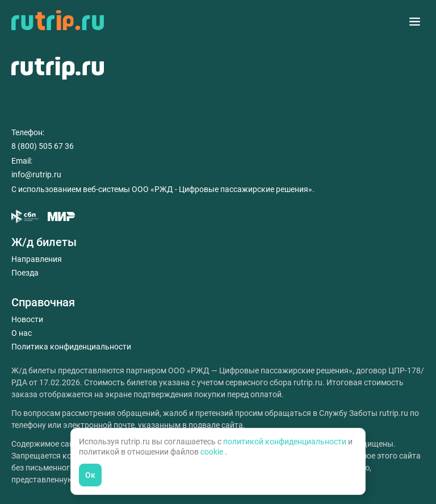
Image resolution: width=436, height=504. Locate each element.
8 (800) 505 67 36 (43, 146)
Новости (27, 319)
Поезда (25, 273)
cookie (213, 452)
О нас (22, 333)
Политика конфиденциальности (71, 347)
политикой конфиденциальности (286, 441)
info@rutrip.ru (36, 174)
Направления (37, 259)
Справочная (43, 302)
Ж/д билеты (44, 242)
